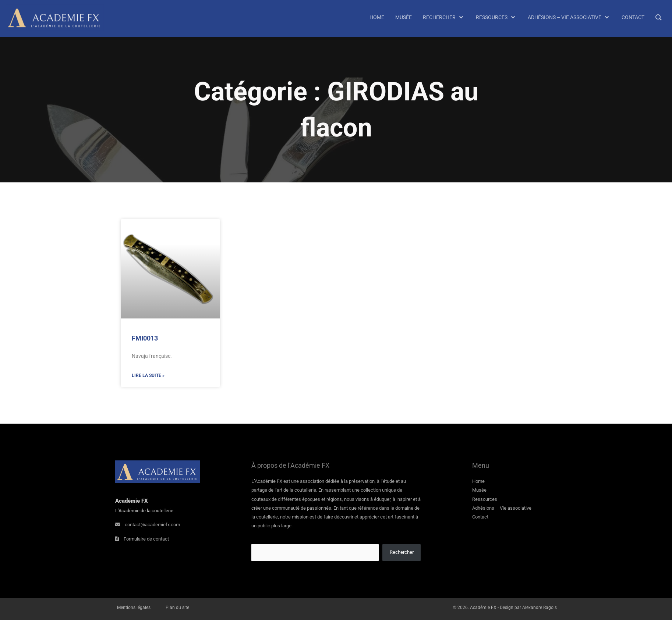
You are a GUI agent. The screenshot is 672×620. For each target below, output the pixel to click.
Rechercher (402, 552)
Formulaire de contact (146, 539)
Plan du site (170, 607)
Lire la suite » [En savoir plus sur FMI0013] (148, 375)
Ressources (485, 499)
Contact (480, 517)
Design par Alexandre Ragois (528, 607)
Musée (479, 490)
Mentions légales (132, 607)
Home (478, 481)
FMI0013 (145, 338)
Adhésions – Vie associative (502, 508)
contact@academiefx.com (152, 525)
